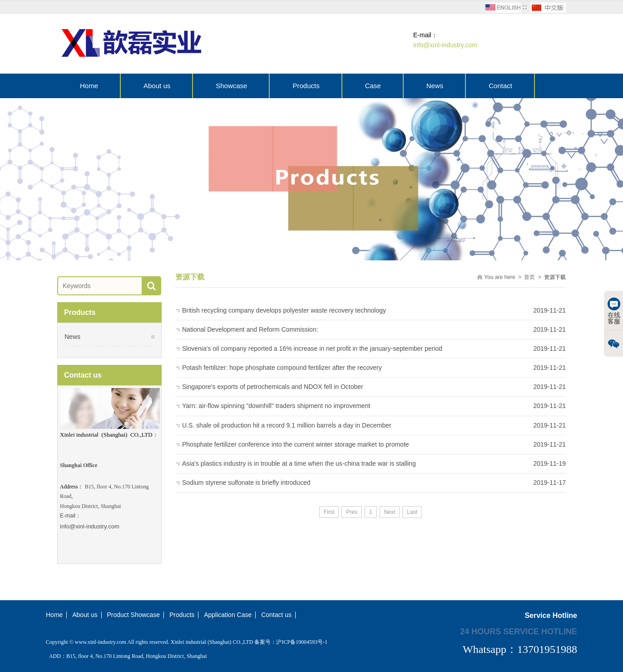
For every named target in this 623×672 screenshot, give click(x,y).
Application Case (228, 615)
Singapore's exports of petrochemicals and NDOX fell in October (273, 387)
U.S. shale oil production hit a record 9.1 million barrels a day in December (287, 425)
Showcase (231, 86)
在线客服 (614, 311)
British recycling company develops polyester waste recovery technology (284, 310)
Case (373, 86)
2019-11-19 (549, 463)
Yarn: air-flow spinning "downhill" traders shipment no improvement (276, 406)
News (435, 86)
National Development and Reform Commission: (250, 329)
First (329, 512)
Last (412, 512)
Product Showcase (133, 615)
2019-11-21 (549, 310)
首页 (529, 277)
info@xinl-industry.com (90, 526)
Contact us (276, 615)
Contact (500, 86)
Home (89, 86)
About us (157, 86)
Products (306, 86)
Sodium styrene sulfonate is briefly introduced (246, 483)
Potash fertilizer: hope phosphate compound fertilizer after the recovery (282, 368)
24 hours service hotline (519, 631)
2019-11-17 (549, 483)
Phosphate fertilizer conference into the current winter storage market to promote (296, 444)
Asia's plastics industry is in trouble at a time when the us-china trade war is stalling (299, 463)
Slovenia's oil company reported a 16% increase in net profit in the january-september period (312, 348)
